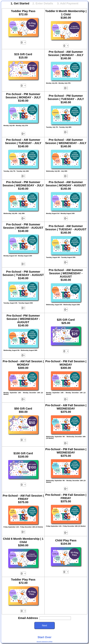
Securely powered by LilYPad (44, 642)
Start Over (44, 637)
